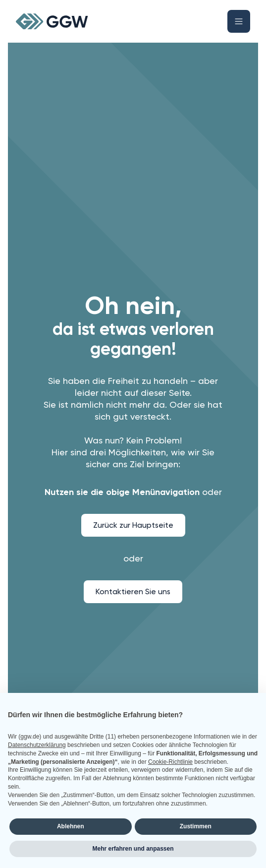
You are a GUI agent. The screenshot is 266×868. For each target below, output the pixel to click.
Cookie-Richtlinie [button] (170, 762)
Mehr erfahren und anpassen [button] (133, 849)
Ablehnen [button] (71, 826)
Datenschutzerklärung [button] (37, 745)
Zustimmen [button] (196, 826)
